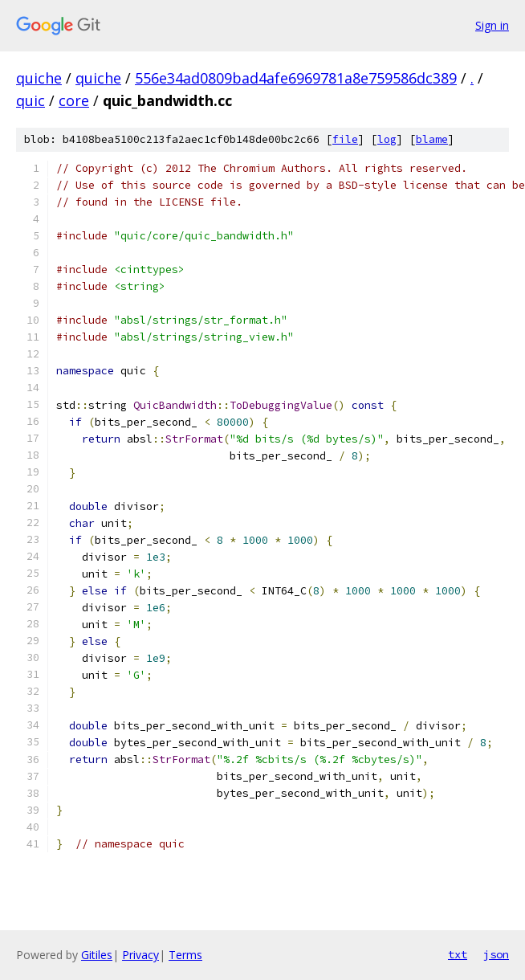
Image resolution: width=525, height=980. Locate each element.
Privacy (140, 955)
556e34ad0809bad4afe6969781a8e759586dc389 (296, 78)
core (74, 100)
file (345, 139)
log (387, 139)
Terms (185, 955)
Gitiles (97, 955)
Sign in (492, 25)
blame (432, 139)
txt (458, 954)
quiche (39, 78)
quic (31, 100)
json (496, 954)
